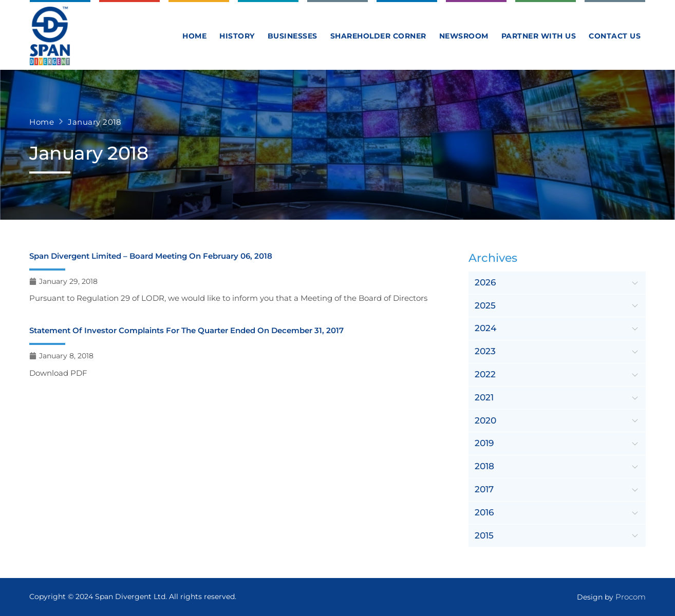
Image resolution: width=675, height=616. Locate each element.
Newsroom (464, 36)
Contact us (615, 36)
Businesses (293, 36)
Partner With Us (539, 36)
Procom (631, 597)
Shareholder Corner (378, 36)
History (237, 36)
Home (194, 36)
